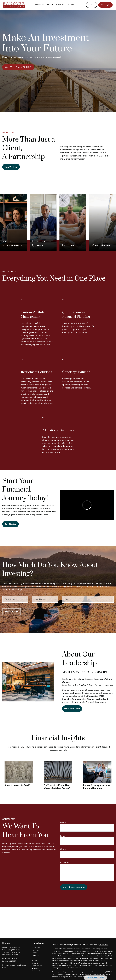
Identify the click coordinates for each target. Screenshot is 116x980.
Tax (33, 958)
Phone (63, 849)
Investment (36, 950)
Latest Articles (37, 966)
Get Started (10, 524)
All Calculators (37, 971)
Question (65, 862)
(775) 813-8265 (14, 948)
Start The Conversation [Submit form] (74, 887)
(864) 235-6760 (14, 950)
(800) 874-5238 (16, 952)
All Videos (35, 968)
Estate (34, 953)
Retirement (36, 947)
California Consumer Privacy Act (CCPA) (67, 974)
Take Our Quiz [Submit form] (11, 612)
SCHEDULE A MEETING (18, 67)
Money (34, 960)
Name (63, 823)
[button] (40, 5)
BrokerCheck (104, 945)
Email (63, 836)
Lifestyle (35, 963)
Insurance (35, 955)
